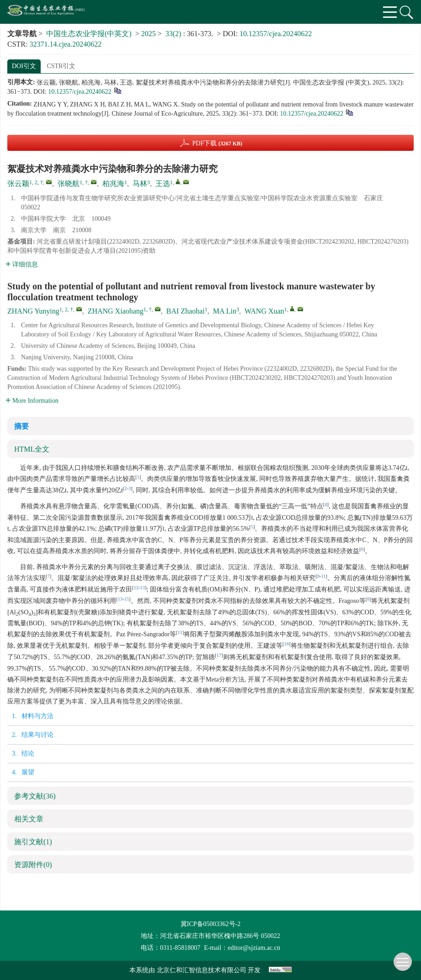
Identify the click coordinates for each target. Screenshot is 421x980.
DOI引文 (24, 66)
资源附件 (33, 865)
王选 (163, 184)
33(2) (174, 34)
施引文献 (33, 842)
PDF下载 (217, 143)
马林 (140, 184)
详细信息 (22, 264)
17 (219, 655)
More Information (32, 401)
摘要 (21, 426)
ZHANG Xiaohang (116, 311)
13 (143, 588)
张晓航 (69, 184)
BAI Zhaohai (186, 311)
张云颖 (18, 184)
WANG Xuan (264, 311)
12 (136, 588)
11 (323, 576)
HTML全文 (32, 449)
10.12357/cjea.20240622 (276, 34)
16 (287, 644)
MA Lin (225, 311)
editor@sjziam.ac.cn (254, 948)
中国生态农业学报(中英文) (89, 34)
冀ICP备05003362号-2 (210, 924)
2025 (149, 34)
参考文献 (35, 796)
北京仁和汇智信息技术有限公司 (202, 970)
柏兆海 (113, 184)
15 (127, 599)
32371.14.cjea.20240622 (65, 44)
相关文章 (29, 819)
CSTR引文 (61, 66)
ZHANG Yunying (33, 311)
